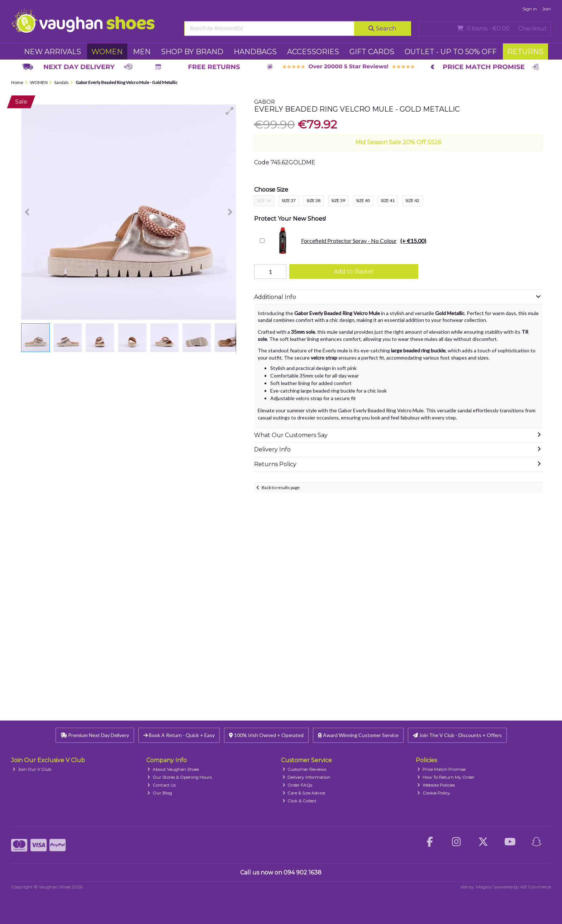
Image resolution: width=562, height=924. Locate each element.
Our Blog (160, 793)
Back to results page (281, 487)
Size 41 (388, 200)
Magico (484, 887)
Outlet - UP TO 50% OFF (451, 52)
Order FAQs (297, 785)
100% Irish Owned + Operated (266, 735)
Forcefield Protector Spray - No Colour (347, 240)
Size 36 (264, 200)
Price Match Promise (441, 769)
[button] (230, 111)
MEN (142, 52)
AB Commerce (535, 887)
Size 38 (313, 200)
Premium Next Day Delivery (95, 735)
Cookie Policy (434, 793)
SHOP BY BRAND (192, 52)
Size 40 (363, 200)
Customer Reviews (304, 769)
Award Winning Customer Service (358, 735)
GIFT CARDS (372, 52)
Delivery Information (307, 777)
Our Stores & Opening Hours (180, 777)
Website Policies (436, 785)
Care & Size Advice (304, 793)
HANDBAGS (255, 52)
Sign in (530, 9)
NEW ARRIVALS (53, 52)
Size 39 (338, 200)
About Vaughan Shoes (173, 769)
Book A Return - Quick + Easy (179, 735)
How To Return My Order (446, 777)
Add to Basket (354, 271)
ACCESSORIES (313, 52)
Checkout (533, 29)
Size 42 (412, 200)
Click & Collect (300, 801)
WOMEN (107, 52)
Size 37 (289, 200)
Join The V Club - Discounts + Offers (457, 735)
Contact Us (161, 785)
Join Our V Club (32, 769)
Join (547, 9)
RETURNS (525, 52)
